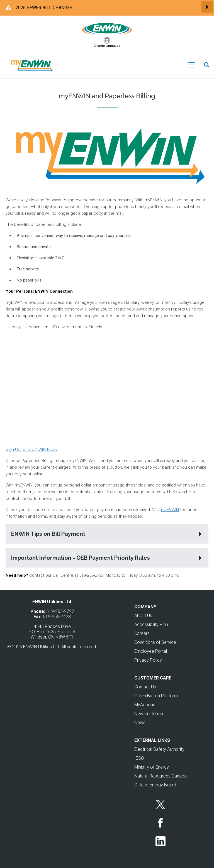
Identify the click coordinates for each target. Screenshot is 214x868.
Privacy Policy (148, 660)
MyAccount (145, 705)
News (140, 722)
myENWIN (170, 510)
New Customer (149, 714)
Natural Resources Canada (160, 776)
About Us (143, 616)
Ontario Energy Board (155, 785)
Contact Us (145, 687)
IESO (139, 758)
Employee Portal (151, 651)
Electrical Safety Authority (159, 749)
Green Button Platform (156, 696)
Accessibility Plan (151, 624)
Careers (142, 633)
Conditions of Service (155, 642)
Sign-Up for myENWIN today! (32, 449)
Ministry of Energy (152, 767)
